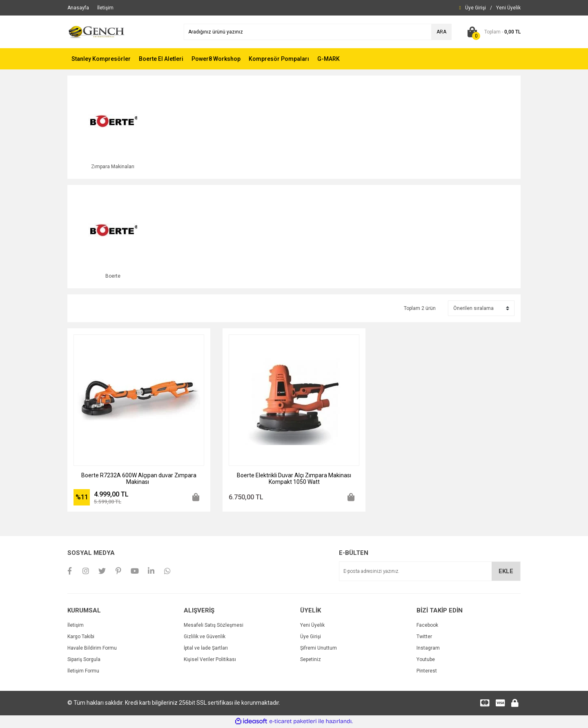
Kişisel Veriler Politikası (210, 660)
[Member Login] (476, 8)
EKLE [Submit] (506, 572)
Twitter (424, 637)
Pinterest (427, 672)
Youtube (426, 660)
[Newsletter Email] (430, 572)
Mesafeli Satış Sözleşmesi (214, 626)
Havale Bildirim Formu (92, 649)
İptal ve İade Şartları (206, 649)
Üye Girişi (311, 637)
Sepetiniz (311, 660)
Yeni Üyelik (312, 626)
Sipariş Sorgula (84, 660)
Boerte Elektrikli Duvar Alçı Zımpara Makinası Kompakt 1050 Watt (294, 479)
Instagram (428, 649)
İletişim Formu (83, 672)
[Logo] (97, 31)
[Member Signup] (508, 8)
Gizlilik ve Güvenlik (205, 637)
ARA (441, 32)
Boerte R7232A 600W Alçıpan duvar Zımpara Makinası (139, 479)
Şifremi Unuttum (318, 649)
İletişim (76, 626)
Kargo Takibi (81, 637)
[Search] (318, 32)
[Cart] (492, 32)
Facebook (427, 626)
